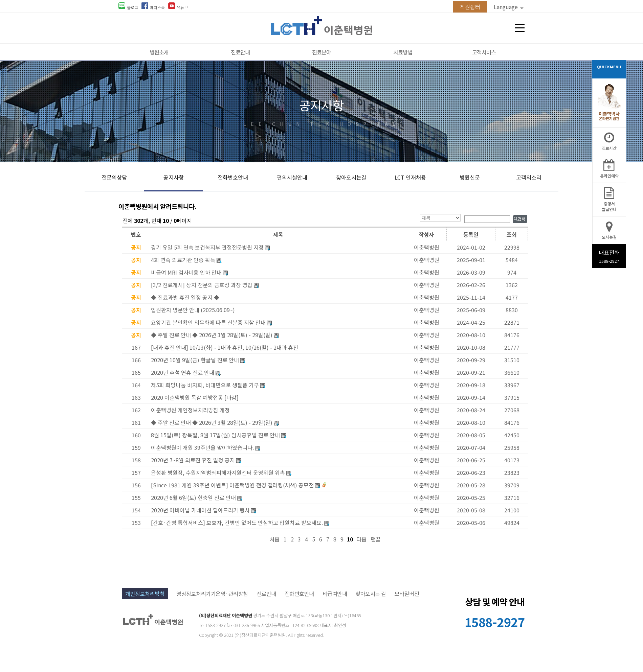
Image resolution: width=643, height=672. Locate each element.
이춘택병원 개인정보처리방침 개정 (190, 410)
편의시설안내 (292, 177)
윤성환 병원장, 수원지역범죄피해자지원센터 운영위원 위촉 (218, 472)
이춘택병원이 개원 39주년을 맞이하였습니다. (202, 447)
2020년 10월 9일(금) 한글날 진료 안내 (195, 360)
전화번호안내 (233, 177)
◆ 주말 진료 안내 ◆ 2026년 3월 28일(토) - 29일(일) (212, 422)
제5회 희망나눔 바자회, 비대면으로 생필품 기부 (205, 385)
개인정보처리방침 (145, 594)
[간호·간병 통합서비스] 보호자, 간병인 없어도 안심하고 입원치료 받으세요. (237, 523)
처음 (274, 539)
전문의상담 (114, 177)
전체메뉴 (520, 28)
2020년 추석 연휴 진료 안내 (183, 372)
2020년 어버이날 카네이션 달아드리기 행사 (200, 510)
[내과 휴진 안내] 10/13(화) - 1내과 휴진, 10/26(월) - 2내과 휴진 (225, 347)
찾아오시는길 (351, 177)
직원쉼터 (470, 7)
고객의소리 (529, 177)
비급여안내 (335, 594)
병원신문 (470, 177)
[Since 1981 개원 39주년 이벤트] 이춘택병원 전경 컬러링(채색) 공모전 (232, 485)
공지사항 (174, 177)
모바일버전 (407, 594)
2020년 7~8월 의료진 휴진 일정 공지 (193, 460)
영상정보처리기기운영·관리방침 (212, 594)
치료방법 (403, 52)
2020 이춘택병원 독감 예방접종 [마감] (195, 397)
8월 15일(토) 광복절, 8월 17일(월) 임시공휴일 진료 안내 (215, 435)
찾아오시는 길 (371, 594)
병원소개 (159, 52)
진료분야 (321, 52)
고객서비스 (484, 52)
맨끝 (376, 539)
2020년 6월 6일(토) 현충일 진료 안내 (193, 497)
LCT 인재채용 (410, 177)
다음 (361, 539)
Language (509, 7)
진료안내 (240, 52)
